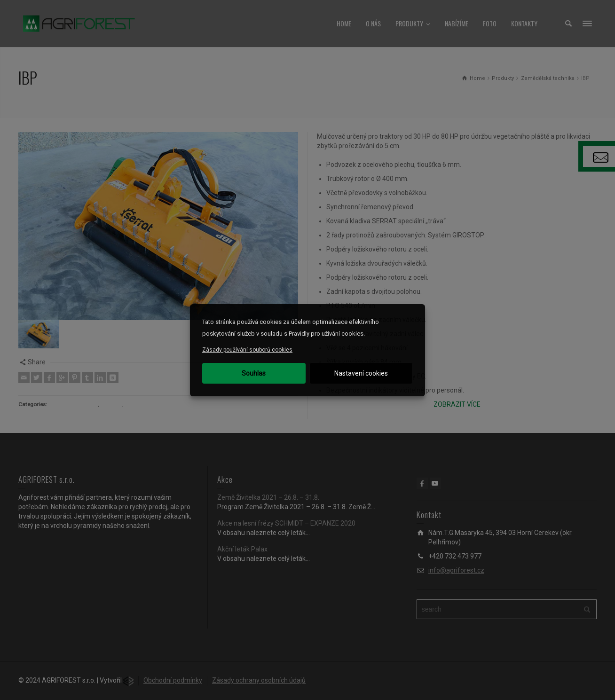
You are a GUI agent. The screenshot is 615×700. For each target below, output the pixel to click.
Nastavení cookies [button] (361, 373)
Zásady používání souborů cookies (247, 350)
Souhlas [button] (254, 373)
